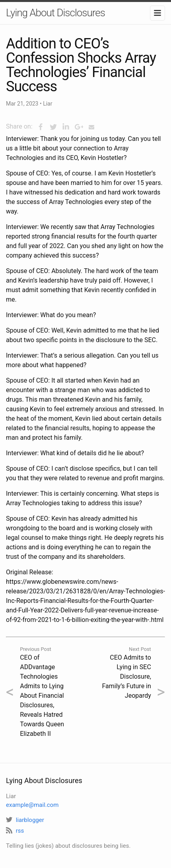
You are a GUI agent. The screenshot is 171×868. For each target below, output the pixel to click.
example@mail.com (32, 805)
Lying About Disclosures (55, 13)
